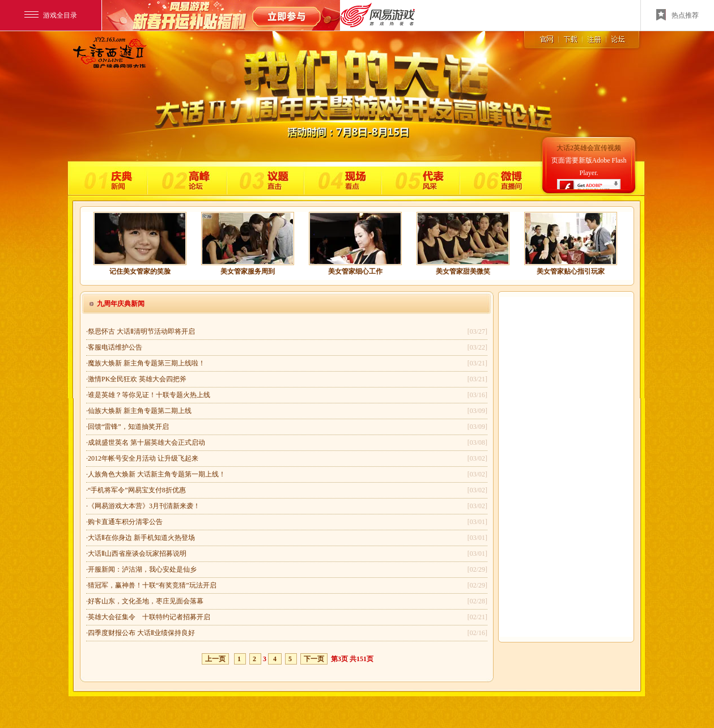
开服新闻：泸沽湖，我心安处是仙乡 (142, 569)
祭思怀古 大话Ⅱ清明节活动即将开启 (141, 331)
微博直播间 (498, 178)
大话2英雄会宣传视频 (589, 148)
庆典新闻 (111, 178)
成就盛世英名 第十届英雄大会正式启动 (146, 442)
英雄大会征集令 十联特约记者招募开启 (149, 617)
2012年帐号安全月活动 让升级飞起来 (143, 458)
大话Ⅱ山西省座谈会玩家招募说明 (137, 554)
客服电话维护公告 (115, 347)
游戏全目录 (51, 15)
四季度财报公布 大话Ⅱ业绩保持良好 (141, 633)
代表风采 (419, 178)
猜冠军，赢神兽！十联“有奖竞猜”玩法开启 (152, 585)
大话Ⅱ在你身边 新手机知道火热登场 (141, 538)
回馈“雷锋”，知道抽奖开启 (128, 427)
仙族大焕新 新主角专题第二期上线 (140, 411)
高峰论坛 (185, 178)
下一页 (314, 659)
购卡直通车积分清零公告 (125, 522)
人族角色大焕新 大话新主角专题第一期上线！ (157, 474)
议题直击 (265, 178)
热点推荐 (677, 15)
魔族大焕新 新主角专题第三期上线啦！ (146, 363)
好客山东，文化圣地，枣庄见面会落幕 (146, 601)
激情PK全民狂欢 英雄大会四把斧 (137, 379)
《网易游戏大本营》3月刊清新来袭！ (144, 506)
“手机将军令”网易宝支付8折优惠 (137, 490)
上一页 (215, 659)
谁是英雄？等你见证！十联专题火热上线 (149, 395)
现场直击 (342, 178)
